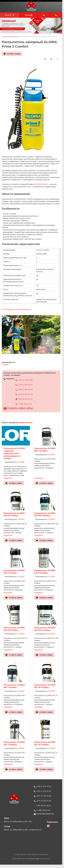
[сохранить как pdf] (58, 59)
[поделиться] (45, 59)
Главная (5, 37)
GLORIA (5, 365)
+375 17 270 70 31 (24, 380)
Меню (29, 15)
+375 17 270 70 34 (24, 394)
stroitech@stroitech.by (44, 814)
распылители (14, 37)
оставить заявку (14, 54)
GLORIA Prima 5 (41, 184)
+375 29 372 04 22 (24, 399)
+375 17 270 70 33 (24, 390)
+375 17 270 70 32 (24, 385)
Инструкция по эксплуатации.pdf (17, 309)
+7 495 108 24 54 (24, 404)
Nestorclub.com (45, 859)
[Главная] (31, 11)
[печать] (51, 59)
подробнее (8, 478)
